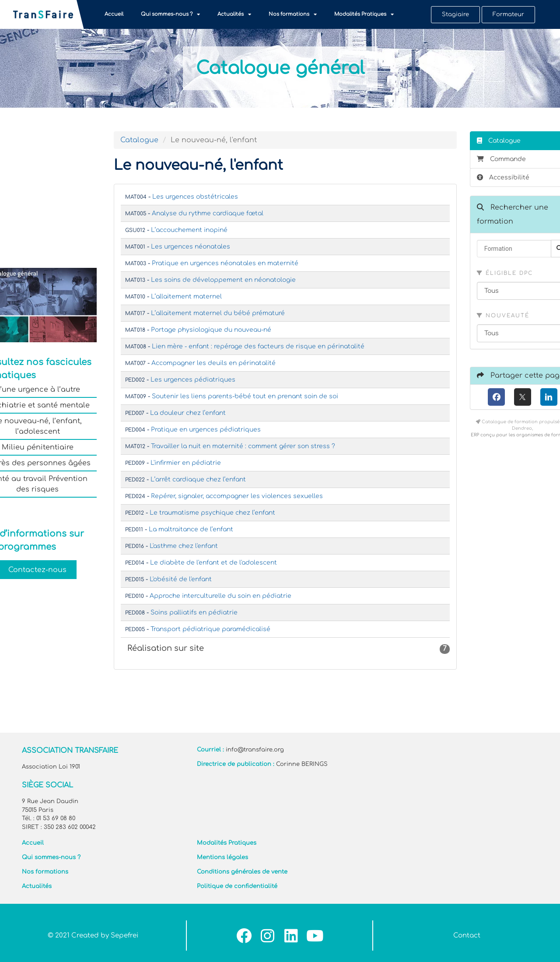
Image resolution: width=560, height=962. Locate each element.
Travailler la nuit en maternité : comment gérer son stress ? (243, 446)
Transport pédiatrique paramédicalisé (210, 629)
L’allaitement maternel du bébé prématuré (218, 313)
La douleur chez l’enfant (188, 413)
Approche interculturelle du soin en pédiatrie (220, 596)
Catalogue (139, 140)
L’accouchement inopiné (189, 230)
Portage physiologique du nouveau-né (211, 330)
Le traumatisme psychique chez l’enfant (212, 513)
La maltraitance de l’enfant (191, 529)
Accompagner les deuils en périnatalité (213, 363)
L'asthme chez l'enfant (184, 546)
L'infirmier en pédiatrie (186, 463)
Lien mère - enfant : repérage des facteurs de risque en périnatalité (258, 346)
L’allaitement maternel (186, 297)
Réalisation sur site (289, 649)
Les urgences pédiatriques (193, 380)
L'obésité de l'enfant (181, 579)
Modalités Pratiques (364, 14)
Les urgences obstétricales (195, 197)
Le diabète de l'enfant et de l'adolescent (213, 563)
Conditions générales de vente (242, 872)
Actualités (234, 14)
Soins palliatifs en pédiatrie (194, 613)
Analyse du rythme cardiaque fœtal (208, 213)
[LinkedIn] (549, 397)
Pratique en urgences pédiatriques (206, 430)
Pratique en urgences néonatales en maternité (225, 263)
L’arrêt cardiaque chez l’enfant (198, 479)
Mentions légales (222, 857)
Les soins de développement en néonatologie (223, 280)
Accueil (114, 14)
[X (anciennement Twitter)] (523, 397)
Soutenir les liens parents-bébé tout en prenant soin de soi (245, 396)
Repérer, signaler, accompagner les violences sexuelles (237, 496)
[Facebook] (496, 397)
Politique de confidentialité (237, 886)
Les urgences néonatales (191, 247)
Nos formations (293, 14)
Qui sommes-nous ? (170, 14)
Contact (467, 936)
